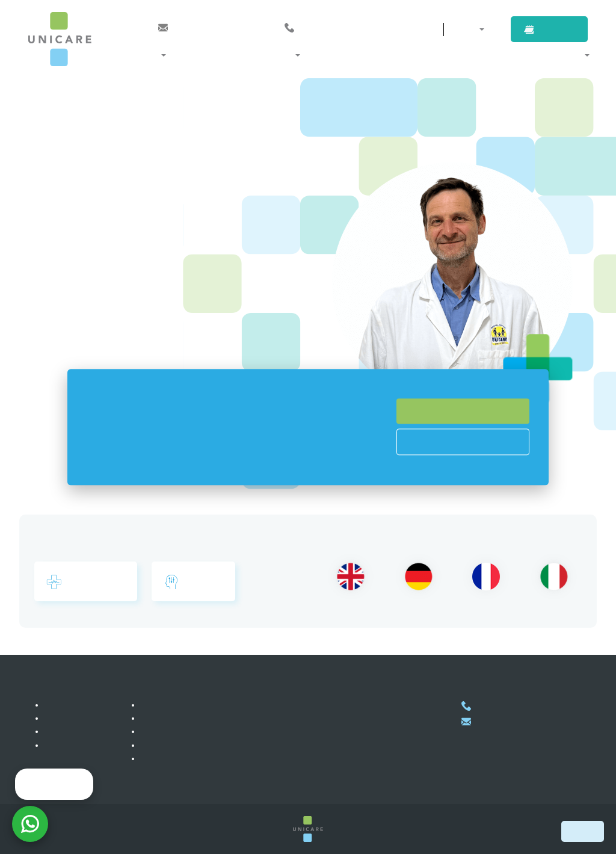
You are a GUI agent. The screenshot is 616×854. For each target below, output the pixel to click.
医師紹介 (359, 55)
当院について (559, 55)
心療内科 (193, 582)
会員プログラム (172, 705)
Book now (583, 831)
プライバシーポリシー (185, 758)
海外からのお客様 (487, 55)
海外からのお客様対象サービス (202, 718)
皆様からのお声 (76, 731)
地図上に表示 (318, 779)
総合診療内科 (86, 582)
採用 (55, 718)
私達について (72, 705)
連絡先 (404, 29)
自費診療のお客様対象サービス (202, 745)
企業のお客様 (414, 55)
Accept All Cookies (463, 411)
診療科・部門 (173, 55)
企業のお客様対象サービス (193, 731)
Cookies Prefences (463, 442)
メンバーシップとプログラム (269, 55)
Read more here (244, 466)
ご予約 (560, 29)
